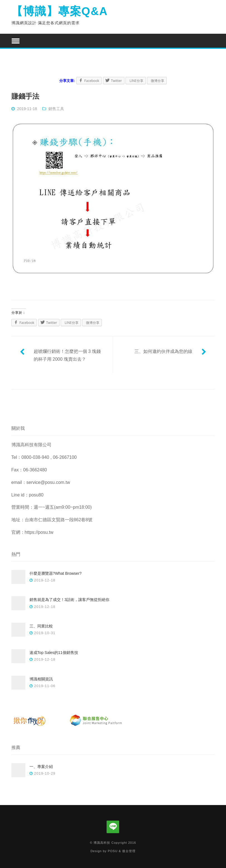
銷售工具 (56, 109)
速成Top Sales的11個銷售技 (54, 653)
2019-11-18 (27, 109)
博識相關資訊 (41, 679)
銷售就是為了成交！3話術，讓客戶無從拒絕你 (70, 600)
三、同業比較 (41, 626)
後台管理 (129, 851)
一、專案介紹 (41, 767)
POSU (113, 851)
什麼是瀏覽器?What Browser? (56, 573)
